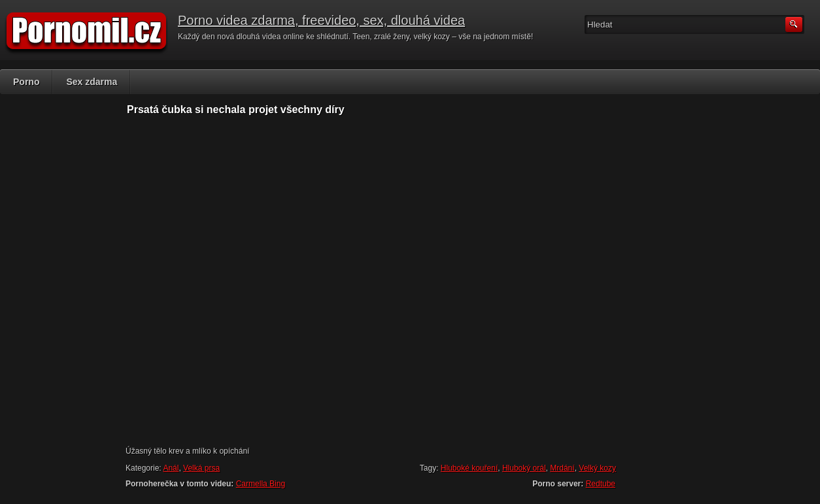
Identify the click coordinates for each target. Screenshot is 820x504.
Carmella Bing (261, 484)
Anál (171, 468)
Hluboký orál (524, 468)
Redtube (601, 484)
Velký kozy (597, 468)
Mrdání (562, 468)
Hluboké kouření (469, 468)
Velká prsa (201, 468)
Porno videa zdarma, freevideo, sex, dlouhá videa (321, 20)
